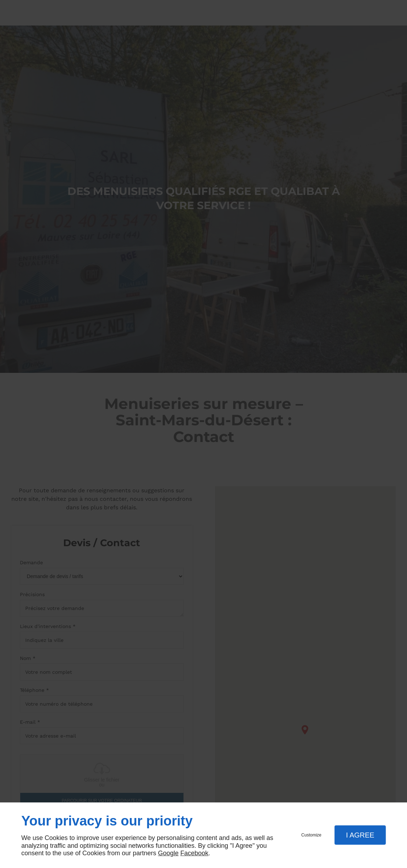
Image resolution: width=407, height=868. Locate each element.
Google (168, 853)
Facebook (194, 853)
